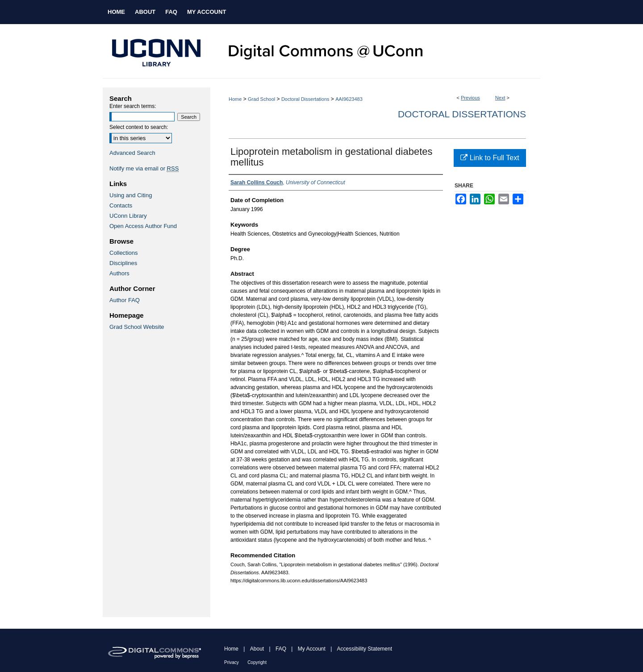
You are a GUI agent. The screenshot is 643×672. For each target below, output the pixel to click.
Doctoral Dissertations (305, 99)
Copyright (257, 662)
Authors (119, 273)
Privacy (232, 662)
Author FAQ (125, 300)
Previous (470, 98)
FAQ (281, 649)
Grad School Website (137, 327)
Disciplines (123, 263)
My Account (312, 649)
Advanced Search (132, 153)
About (257, 649)
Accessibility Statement (365, 649)
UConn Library (128, 216)
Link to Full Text (490, 158)
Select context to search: (139, 127)
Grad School (261, 99)
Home (235, 99)
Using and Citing (131, 195)
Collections (124, 253)
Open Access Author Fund (143, 226)
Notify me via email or (144, 168)
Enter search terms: (133, 106)
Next (500, 98)
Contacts (121, 205)
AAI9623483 (349, 99)
